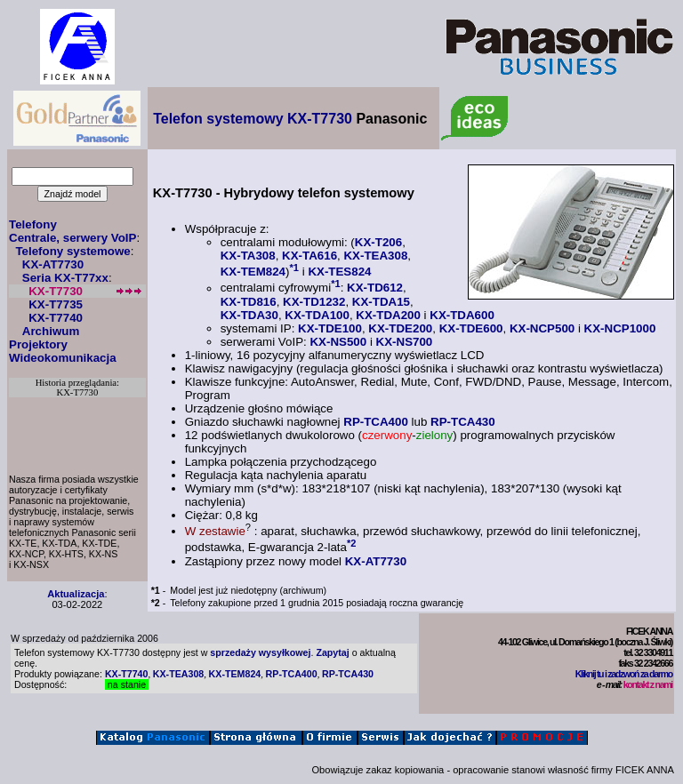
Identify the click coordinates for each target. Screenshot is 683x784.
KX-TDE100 (330, 328)
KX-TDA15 (381, 302)
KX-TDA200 (388, 315)
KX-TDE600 (471, 328)
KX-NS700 (405, 342)
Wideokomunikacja (63, 358)
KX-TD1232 (314, 302)
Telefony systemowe (72, 251)
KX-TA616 (309, 256)
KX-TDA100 (317, 315)
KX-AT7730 (53, 264)
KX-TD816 (249, 302)
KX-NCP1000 (620, 328)
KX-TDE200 (400, 328)
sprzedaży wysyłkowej (260, 652)
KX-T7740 (56, 318)
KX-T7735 (56, 304)
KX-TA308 (248, 256)
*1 (294, 268)
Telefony (33, 224)
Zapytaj (332, 652)
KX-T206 (378, 242)
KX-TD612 (375, 288)
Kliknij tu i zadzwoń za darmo (624, 674)
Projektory (38, 344)
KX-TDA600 (462, 315)
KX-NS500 (338, 342)
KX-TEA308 (375, 256)
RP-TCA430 (463, 422)
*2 (352, 543)
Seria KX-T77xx (65, 278)
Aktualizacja (76, 594)
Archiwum (51, 331)
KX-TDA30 (249, 315)
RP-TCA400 (376, 422)
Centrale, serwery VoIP (72, 238)
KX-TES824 (339, 272)
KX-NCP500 (542, 328)
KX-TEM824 (253, 272)
